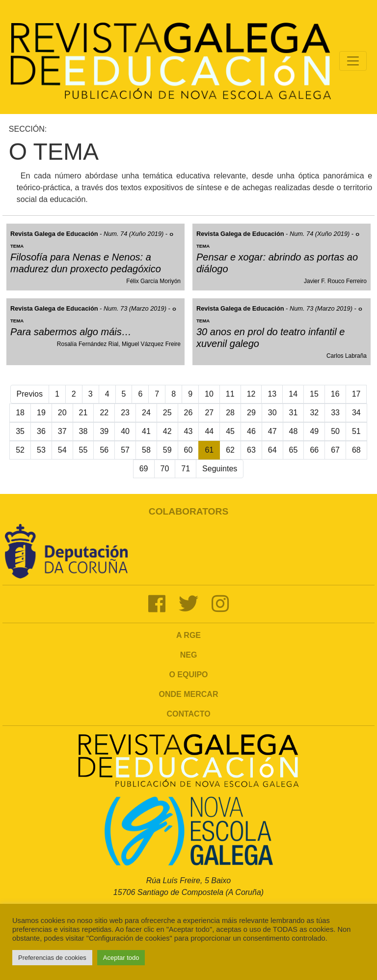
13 (272, 394)
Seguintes (220, 469)
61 (209, 450)
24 (146, 413)
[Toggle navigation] (353, 61)
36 (41, 431)
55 (83, 450)
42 (167, 431)
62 (230, 450)
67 (335, 450)
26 (188, 413)
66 (314, 450)
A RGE (188, 635)
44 (209, 431)
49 (314, 431)
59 (167, 450)
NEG (189, 655)
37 (62, 431)
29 (251, 413)
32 (314, 413)
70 (165, 469)
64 (272, 450)
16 (335, 394)
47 (272, 431)
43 (188, 431)
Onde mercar (189, 694)
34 (356, 413)
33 (335, 413)
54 (62, 450)
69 (144, 469)
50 (335, 431)
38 (83, 431)
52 (20, 450)
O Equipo (188, 675)
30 (272, 413)
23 (125, 413)
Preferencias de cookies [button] (52, 958)
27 (209, 413)
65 (294, 450)
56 (104, 450)
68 (356, 450)
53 (41, 450)
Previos (30, 394)
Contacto (188, 714)
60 (188, 450)
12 (251, 394)
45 (230, 431)
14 (293, 394)
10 (209, 394)
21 (83, 413)
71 (186, 469)
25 (167, 413)
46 (251, 431)
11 (230, 394)
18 (20, 413)
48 (294, 431)
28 (230, 413)
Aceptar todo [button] (121, 958)
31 (294, 413)
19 (41, 413)
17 (356, 394)
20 (62, 413)
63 (251, 450)
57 (125, 450)
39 (104, 431)
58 (146, 450)
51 (356, 431)
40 (125, 431)
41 (146, 431)
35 (20, 431)
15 (314, 394)
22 (104, 413)
